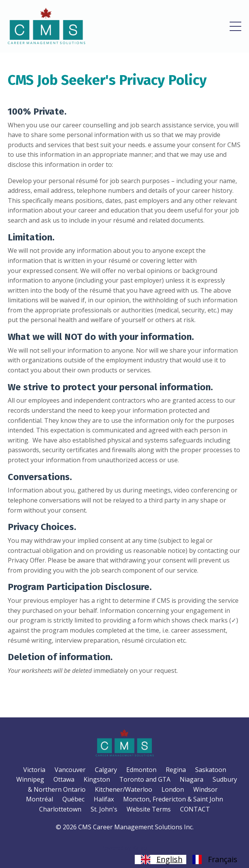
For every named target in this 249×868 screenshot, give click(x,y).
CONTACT (195, 809)
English (161, 859)
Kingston (97, 779)
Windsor (205, 789)
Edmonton (141, 770)
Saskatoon (211, 770)
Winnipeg (30, 779)
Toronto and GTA (145, 779)
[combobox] (161, 859)
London (173, 789)
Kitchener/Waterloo (124, 789)
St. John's (104, 809)
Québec (73, 799)
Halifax (104, 799)
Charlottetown (60, 809)
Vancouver (70, 770)
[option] (214, 859)
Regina (176, 770)
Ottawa (64, 779)
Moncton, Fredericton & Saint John (173, 799)
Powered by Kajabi (124, 848)
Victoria (34, 770)
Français (214, 859)
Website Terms (149, 809)
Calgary (106, 770)
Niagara (191, 779)
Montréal (39, 799)
